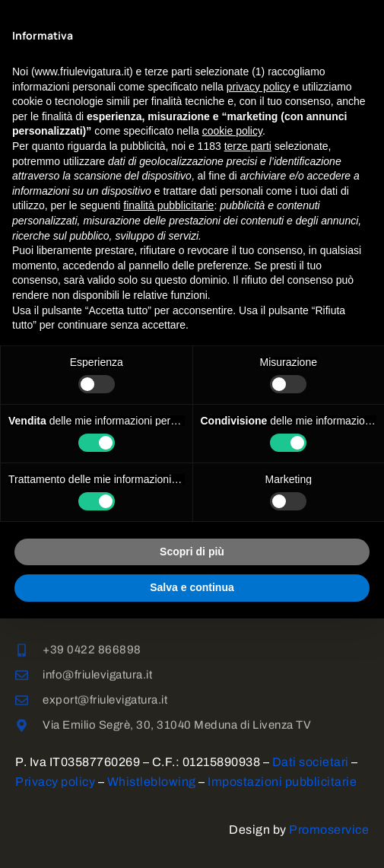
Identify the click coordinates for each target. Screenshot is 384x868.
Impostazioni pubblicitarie (282, 782)
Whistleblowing (152, 782)
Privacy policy (55, 782)
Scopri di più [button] (192, 552)
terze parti (248, 146)
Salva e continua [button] (192, 587)
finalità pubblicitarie (168, 205)
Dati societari (311, 762)
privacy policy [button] (259, 87)
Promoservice (329, 830)
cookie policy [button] (232, 131)
